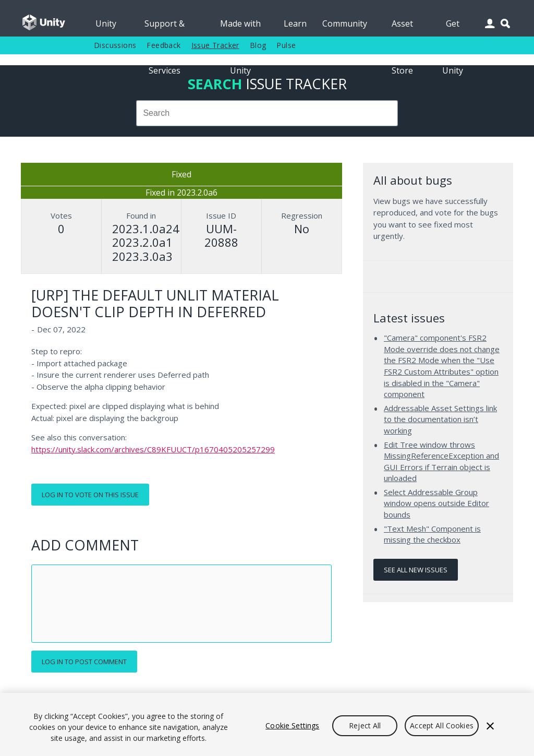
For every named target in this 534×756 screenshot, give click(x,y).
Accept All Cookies (442, 725)
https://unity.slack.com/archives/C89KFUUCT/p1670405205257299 (153, 449)
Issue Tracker (215, 45)
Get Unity (453, 27)
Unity (106, 23)
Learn (295, 23)
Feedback (163, 45)
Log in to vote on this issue (90, 495)
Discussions (115, 45)
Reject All (365, 725)
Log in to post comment (84, 662)
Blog (258, 45)
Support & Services (165, 27)
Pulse (286, 45)
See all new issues (416, 570)
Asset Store (402, 27)
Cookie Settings (292, 725)
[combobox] (267, 113)
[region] (267, 724)
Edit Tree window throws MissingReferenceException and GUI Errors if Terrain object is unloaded (441, 461)
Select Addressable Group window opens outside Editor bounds (436, 503)
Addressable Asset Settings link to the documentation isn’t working (440, 419)
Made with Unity (240, 27)
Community (345, 23)
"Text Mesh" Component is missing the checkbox (432, 534)
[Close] (490, 726)
